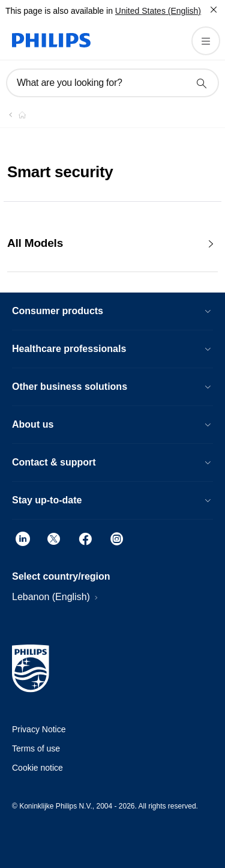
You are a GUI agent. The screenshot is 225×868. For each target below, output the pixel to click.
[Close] (214, 10)
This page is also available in (59, 11)
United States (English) (158, 11)
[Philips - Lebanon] (15, 115)
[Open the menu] (206, 41)
